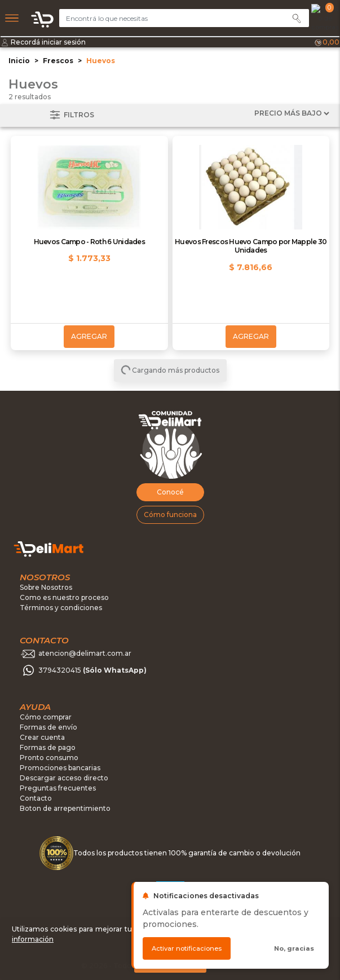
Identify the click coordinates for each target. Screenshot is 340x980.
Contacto (36, 798)
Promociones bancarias (60, 768)
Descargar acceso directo (64, 778)
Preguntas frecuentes (58, 788)
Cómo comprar (46, 717)
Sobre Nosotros (46, 587)
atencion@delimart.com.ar (85, 654)
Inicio (19, 61)
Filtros (71, 115)
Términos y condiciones (61, 608)
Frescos (58, 61)
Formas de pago (48, 747)
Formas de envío (48, 727)
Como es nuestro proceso (64, 597)
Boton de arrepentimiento (65, 808)
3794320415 (92, 671)
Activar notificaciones (187, 948)
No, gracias (294, 948)
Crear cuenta (42, 737)
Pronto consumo (49, 758)
